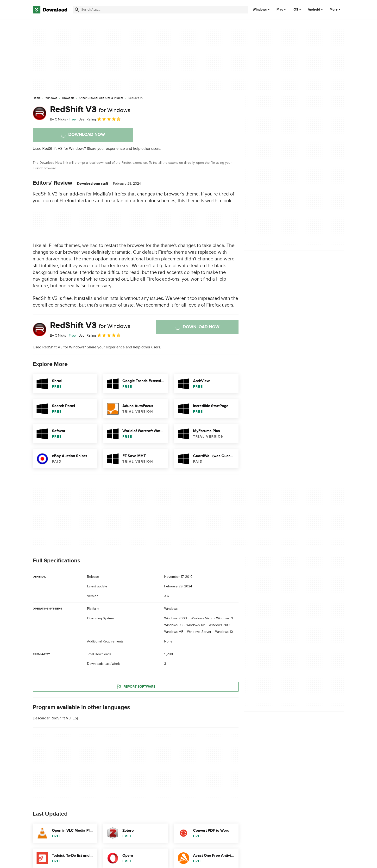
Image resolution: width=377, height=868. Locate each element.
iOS (295, 10)
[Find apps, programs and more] (160, 10)
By (58, 119)
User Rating (100, 119)
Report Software (136, 686)
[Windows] (51, 98)
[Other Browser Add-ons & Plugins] (101, 98)
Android (314, 10)
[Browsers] (68, 98)
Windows (260, 10)
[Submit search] (77, 10)
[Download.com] (50, 10)
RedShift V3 (90, 109)
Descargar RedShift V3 (52, 718)
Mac (280, 10)
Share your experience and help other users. (124, 149)
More (336, 9)
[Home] (37, 98)
